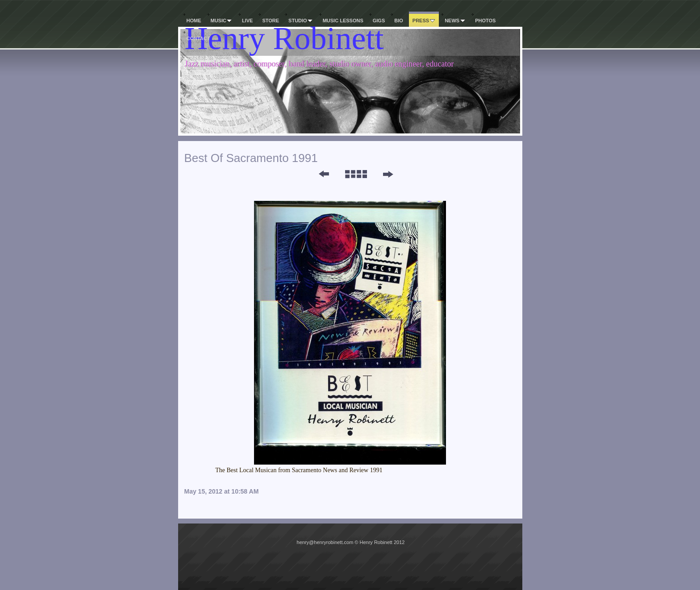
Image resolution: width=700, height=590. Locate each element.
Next (388, 174)
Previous (318, 174)
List (356, 174)
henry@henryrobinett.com (325, 542)
